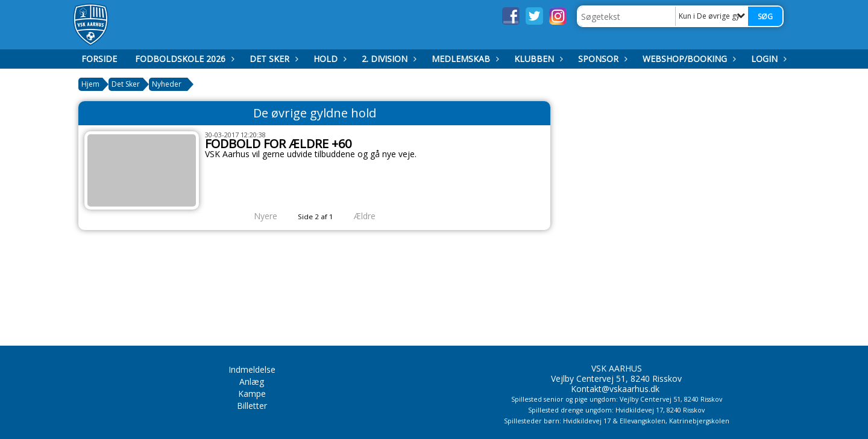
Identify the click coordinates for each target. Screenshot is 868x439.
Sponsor (601, 59)
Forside (99, 59)
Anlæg (252, 381)
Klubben (537, 59)
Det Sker (272, 59)
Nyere (258, 216)
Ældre (373, 216)
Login (767, 59)
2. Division (388, 59)
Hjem (90, 84)
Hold (329, 59)
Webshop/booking (688, 59)
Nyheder (167, 84)
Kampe (252, 394)
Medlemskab (464, 59)
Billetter (252, 406)
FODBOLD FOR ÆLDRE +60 (278, 144)
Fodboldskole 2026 (183, 59)
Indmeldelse (252, 369)
